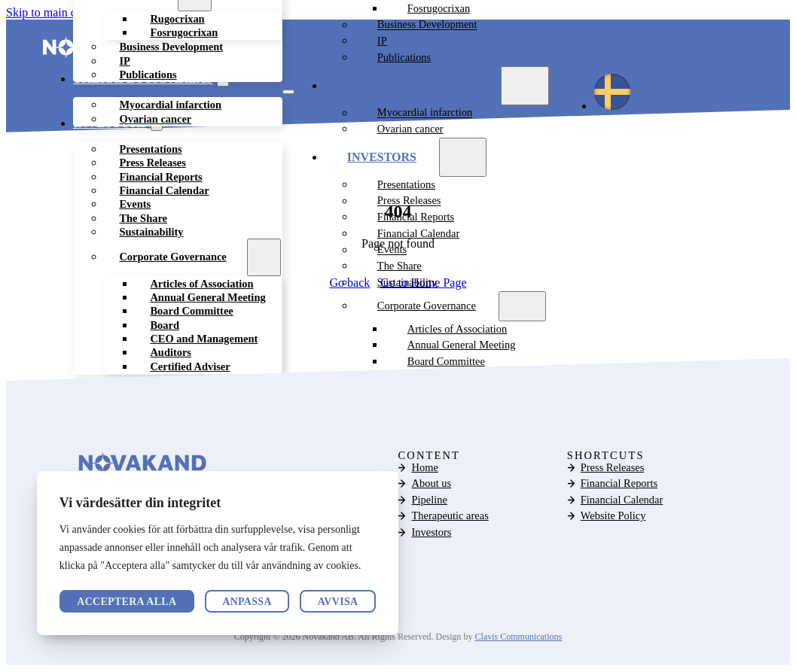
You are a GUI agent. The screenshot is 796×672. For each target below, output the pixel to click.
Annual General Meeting (462, 346)
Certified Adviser (190, 367)
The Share (400, 267)
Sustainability (151, 233)
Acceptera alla (308, 601)
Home (425, 468)
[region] (218, 553)
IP (382, 42)
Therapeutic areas (413, 86)
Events (392, 251)
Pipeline (430, 500)
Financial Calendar (418, 235)
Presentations (406, 186)
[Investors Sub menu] (463, 159)
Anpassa (102, 601)
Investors (382, 158)
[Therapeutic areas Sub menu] (525, 87)
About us (432, 485)
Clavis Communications (519, 637)
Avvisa (191, 601)
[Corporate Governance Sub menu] (264, 258)
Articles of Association (457, 330)
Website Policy (613, 517)
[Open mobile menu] (288, 93)
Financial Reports (416, 218)
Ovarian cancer (155, 120)
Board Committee (446, 363)
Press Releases (409, 202)
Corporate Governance (172, 258)
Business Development (171, 48)
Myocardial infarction (425, 114)
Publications (148, 76)
